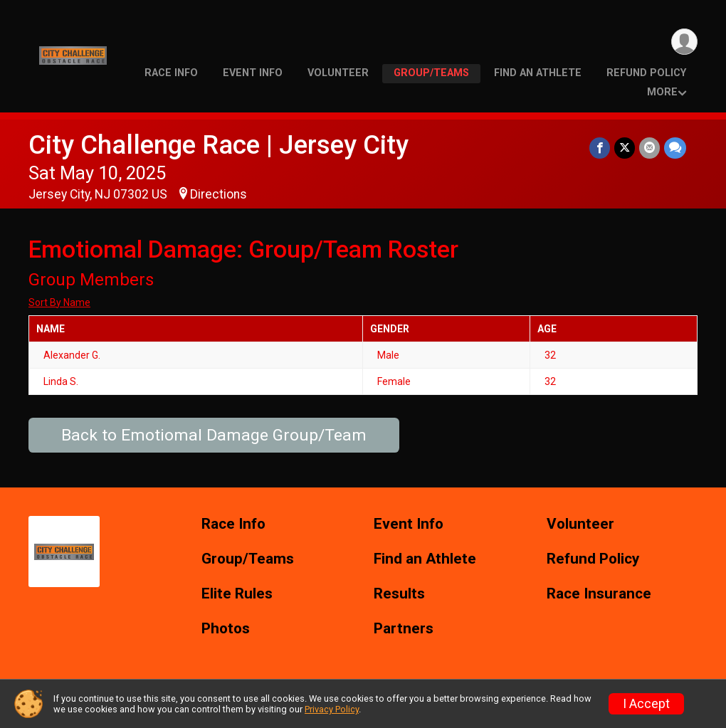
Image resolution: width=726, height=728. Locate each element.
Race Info (171, 73)
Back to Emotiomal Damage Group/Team (214, 435)
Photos (226, 629)
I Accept (646, 704)
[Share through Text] (675, 148)
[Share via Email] (649, 148)
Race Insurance (599, 594)
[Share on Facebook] (600, 148)
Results (399, 594)
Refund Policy (646, 73)
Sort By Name (59, 302)
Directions (219, 194)
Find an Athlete (538, 73)
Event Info (253, 73)
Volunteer (338, 73)
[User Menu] (684, 42)
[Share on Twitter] (625, 148)
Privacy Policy (332, 709)
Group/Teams (431, 73)
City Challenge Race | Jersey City (219, 145)
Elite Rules (237, 594)
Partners (404, 629)
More (662, 92)
